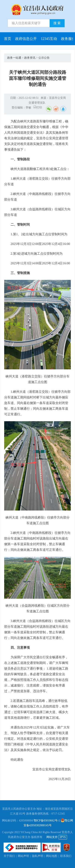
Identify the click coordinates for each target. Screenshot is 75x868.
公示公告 (44, 58)
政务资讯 (30, 58)
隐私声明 (38, 856)
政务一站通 (14, 58)
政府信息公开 (26, 39)
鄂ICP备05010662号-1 (47, 821)
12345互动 (49, 39)
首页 (8, 39)
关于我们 (9, 856)
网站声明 (23, 856)
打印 (38, 108)
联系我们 (66, 856)
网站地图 (52, 856)
